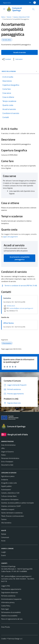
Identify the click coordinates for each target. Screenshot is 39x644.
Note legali (5, 609)
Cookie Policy (6, 606)
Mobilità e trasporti (8, 509)
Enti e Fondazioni (7, 462)
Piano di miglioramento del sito (12, 619)
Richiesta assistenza (8, 596)
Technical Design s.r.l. (15, 639)
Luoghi (4, 552)
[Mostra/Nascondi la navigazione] (4, 9)
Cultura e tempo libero (9, 496)
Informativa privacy (8, 602)
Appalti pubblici (6, 486)
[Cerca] (33, 9)
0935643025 (9, 306)
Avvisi (3, 541)
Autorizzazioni (6, 489)
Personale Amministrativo (10, 458)
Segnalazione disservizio (10, 592)
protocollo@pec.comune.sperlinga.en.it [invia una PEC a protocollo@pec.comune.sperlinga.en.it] (21, 308)
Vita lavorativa (6, 523)
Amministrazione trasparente (11, 599)
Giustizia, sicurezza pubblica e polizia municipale (17, 503)
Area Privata (6, 627)
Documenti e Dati (7, 465)
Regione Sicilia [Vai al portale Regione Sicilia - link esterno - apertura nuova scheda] (7, 3)
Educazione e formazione (10, 499)
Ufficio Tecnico (8, 323)
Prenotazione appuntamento (11, 589)
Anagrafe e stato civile (9, 483)
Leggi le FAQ (6, 586)
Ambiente (5, 480)
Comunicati (5, 537)
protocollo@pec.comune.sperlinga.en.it (18, 576)
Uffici (3, 448)
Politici (3, 455)
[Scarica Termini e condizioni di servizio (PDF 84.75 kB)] (19, 286)
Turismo (4, 519)
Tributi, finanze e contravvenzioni (13, 516)
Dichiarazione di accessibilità (11, 612)
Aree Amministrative (8, 445)
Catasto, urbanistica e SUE (10, 493)
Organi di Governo (7, 452)
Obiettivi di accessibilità (9, 616)
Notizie (4, 534)
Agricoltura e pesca (8, 476)
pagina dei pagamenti (10, 237)
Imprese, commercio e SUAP (11, 506)
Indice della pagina (19, 71)
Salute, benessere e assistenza (12, 513)
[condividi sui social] (6, 59)
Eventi (3, 555)
